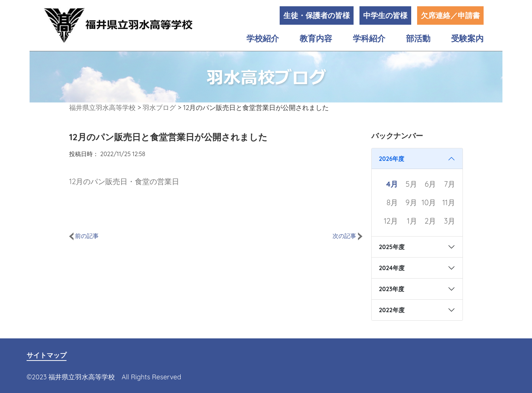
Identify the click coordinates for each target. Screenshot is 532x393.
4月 (392, 184)
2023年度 (392, 289)
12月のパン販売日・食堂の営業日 (124, 181)
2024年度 (392, 268)
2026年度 (392, 159)
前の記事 (84, 236)
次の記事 (347, 236)
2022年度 (392, 310)
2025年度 (392, 247)
